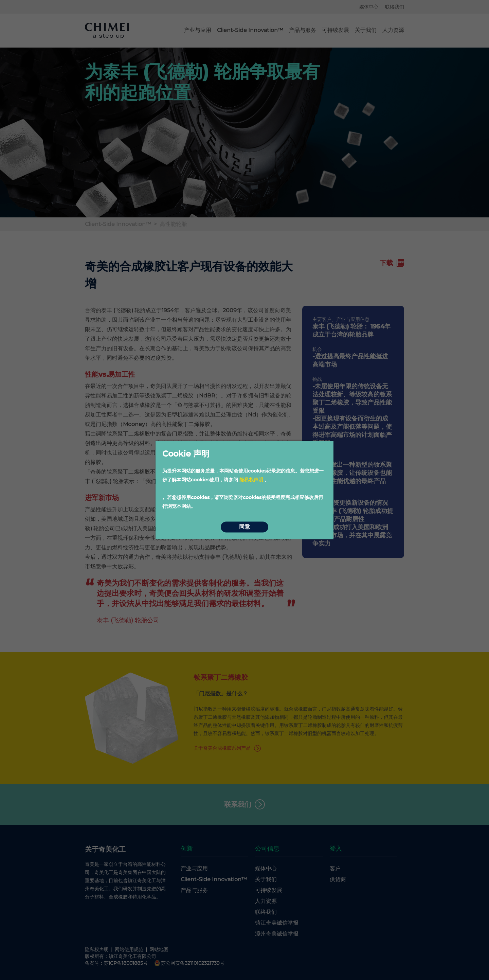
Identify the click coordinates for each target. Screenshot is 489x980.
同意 (244, 527)
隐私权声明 (251, 480)
